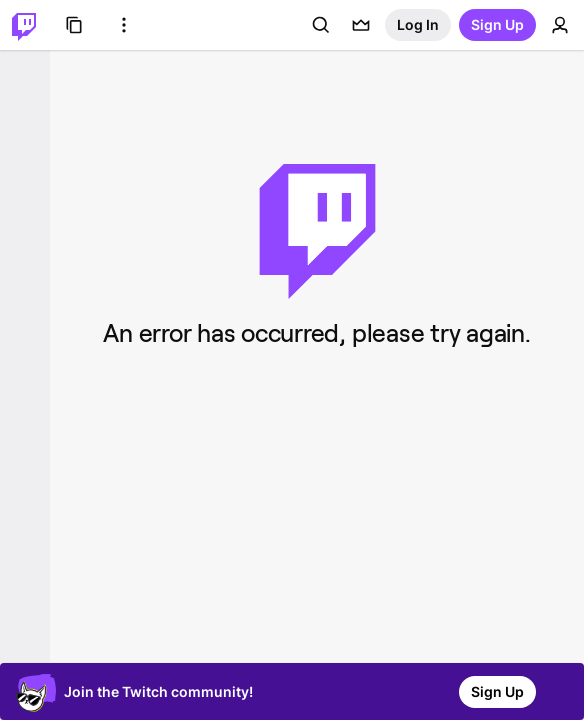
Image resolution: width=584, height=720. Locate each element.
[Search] (321, 25)
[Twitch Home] (24, 25)
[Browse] (74, 25)
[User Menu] (560, 25)
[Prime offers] (361, 25)
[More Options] (124, 25)
